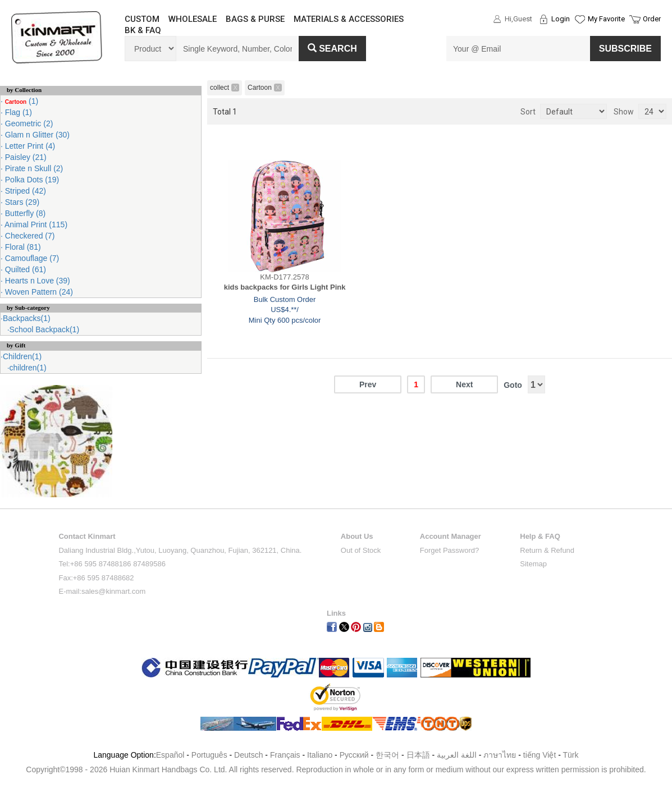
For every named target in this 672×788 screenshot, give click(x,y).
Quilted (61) (24, 269)
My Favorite (606, 19)
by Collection (24, 90)
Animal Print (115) (35, 225)
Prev (368, 384)
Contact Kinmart (87, 536)
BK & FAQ (143, 30)
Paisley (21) (25, 157)
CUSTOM (142, 19)
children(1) (28, 368)
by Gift (16, 345)
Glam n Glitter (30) (36, 135)
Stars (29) (21, 202)
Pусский (354, 755)
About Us (357, 536)
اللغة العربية (458, 755)
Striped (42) (24, 191)
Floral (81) (22, 247)
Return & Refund (547, 550)
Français (285, 755)
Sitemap (533, 564)
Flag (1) (17, 112)
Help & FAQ (540, 536)
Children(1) (22, 356)
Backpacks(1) (27, 318)
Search (332, 49)
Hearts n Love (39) (36, 281)
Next (464, 384)
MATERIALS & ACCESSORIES (349, 19)
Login (561, 19)
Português (209, 755)
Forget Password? (450, 550)
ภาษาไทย (500, 755)
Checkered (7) (29, 236)
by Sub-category (28, 308)
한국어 (387, 755)
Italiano (320, 755)
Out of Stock (361, 550)
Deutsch (248, 755)
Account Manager (451, 536)
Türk (571, 755)
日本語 (418, 755)
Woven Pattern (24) (38, 292)
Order (652, 19)
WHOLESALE (193, 19)
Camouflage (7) (31, 258)
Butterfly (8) (24, 213)
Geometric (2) (28, 123)
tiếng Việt (540, 755)
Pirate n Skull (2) (33, 168)
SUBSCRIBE (625, 49)
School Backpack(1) (45, 329)
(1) (20, 101)
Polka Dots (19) (31, 180)
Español (170, 755)
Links (336, 613)
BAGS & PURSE (255, 19)
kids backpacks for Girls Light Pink (285, 287)
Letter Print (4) (29, 146)
